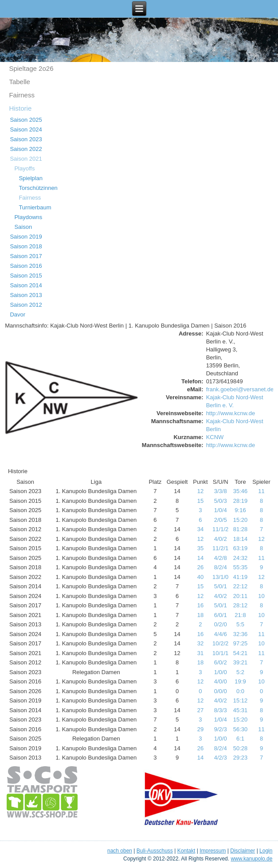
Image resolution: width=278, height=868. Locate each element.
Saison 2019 (26, 237)
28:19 (241, 501)
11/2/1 (220, 548)
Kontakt (186, 851)
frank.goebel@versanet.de (240, 389)
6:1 (240, 739)
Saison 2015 (26, 276)
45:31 (241, 710)
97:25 (241, 643)
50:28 (241, 748)
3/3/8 (221, 491)
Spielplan (31, 178)
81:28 (241, 529)
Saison (23, 227)
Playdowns (28, 217)
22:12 (241, 586)
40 (200, 577)
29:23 (241, 758)
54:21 (241, 653)
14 (200, 558)
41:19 (241, 577)
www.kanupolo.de (251, 859)
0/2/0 (221, 624)
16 (200, 605)
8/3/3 (221, 710)
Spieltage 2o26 (31, 68)
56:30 (241, 729)
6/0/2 (221, 662)
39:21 (241, 662)
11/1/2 (220, 529)
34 (200, 529)
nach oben (120, 851)
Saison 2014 (26, 285)
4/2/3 (221, 758)
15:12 (241, 700)
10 (261, 596)
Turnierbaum (35, 207)
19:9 (240, 681)
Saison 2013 (26, 295)
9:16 (240, 510)
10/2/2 (220, 643)
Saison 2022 (26, 149)
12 (200, 491)
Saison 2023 (26, 139)
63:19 (241, 548)
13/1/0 (220, 577)
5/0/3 (221, 501)
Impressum (213, 851)
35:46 (241, 491)
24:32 (241, 558)
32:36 (241, 634)
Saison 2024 (26, 129)
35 (200, 548)
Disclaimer (243, 851)
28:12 (241, 605)
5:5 (240, 624)
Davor (18, 314)
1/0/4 (221, 510)
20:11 (241, 596)
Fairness (22, 95)
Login (266, 851)
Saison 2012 (26, 305)
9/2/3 (221, 729)
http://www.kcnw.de (231, 413)
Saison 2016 (26, 266)
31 (200, 653)
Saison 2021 (26, 159)
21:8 (240, 615)
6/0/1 (221, 615)
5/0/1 (221, 586)
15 (200, 501)
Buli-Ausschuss (155, 851)
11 (261, 491)
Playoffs (24, 168)
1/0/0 (221, 672)
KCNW (215, 437)
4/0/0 (221, 681)
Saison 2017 (26, 256)
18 (200, 615)
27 (200, 710)
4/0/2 (221, 539)
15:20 (241, 520)
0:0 (240, 691)
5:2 (240, 672)
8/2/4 (221, 567)
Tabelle (20, 82)
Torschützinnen (38, 188)
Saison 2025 (26, 120)
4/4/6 (221, 634)
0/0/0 (221, 691)
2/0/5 (221, 520)
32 (200, 643)
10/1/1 (220, 653)
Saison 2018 (26, 246)
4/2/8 (221, 558)
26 (200, 567)
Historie (20, 108)
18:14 (241, 539)
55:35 (241, 567)
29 (200, 729)
